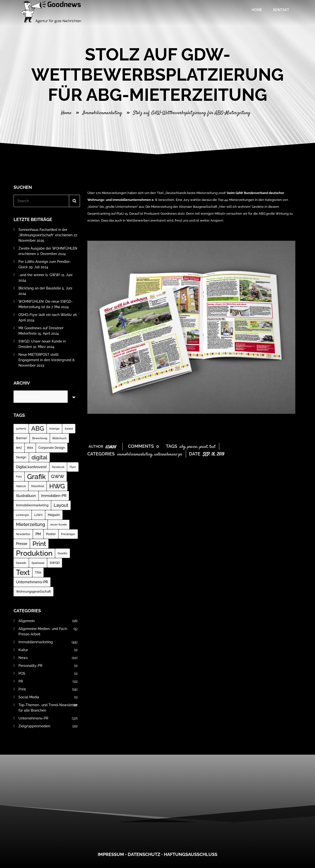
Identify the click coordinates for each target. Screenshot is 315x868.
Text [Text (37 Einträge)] (23, 572)
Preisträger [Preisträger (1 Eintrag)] (68, 534)
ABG (182, 447)
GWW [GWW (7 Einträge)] (58, 476)
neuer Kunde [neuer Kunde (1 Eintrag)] (59, 524)
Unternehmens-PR (168, 454)
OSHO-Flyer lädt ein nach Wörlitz (45, 315)
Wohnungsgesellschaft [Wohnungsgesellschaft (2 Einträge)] (33, 591)
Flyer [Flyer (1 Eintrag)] (73, 467)
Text (212, 447)
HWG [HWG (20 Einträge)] (57, 486)
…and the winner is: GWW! (39, 275)
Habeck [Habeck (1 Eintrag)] (21, 486)
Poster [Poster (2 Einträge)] (51, 534)
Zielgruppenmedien (48, 726)
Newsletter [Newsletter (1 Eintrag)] (23, 534)
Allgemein (48, 621)
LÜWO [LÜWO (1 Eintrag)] (38, 515)
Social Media (48, 697)
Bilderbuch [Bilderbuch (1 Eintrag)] (59, 438)
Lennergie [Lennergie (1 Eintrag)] (23, 515)
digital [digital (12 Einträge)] (39, 457)
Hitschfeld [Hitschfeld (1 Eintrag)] (38, 486)
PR (48, 681)
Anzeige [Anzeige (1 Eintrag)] (54, 429)
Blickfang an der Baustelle (40, 288)
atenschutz (146, 854)
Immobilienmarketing (102, 113)
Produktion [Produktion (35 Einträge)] (34, 553)
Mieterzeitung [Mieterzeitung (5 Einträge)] (31, 524)
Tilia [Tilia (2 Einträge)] (38, 572)
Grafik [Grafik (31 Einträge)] (36, 477)
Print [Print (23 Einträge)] (39, 544)
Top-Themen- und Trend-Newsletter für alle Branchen (48, 708)
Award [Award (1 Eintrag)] (69, 429)
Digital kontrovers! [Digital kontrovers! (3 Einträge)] (31, 467)
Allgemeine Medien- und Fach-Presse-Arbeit (48, 631)
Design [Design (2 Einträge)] (21, 457)
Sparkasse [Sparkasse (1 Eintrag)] (38, 563)
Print (203, 447)
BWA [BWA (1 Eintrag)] (30, 448)
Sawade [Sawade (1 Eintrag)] (21, 563)
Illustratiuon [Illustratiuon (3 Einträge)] (26, 496)
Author (102, 447)
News (48, 658)
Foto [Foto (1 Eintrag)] (19, 477)
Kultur (48, 650)
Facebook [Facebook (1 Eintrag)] (58, 467)
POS (48, 673)
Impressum (111, 854)
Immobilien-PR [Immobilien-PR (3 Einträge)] (54, 496)
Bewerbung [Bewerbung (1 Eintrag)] (40, 438)
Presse (192, 447)
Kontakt (280, 10)
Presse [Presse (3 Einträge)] (22, 544)
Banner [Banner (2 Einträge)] (22, 438)
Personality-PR (48, 666)
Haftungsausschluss (191, 854)
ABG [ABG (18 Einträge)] (38, 428)
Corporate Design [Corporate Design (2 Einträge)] (52, 448)
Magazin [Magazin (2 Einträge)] (54, 515)
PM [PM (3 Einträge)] (38, 534)
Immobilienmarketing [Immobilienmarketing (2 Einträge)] (32, 505)
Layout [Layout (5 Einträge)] (61, 505)
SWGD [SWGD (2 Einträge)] (55, 563)
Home (256, 10)
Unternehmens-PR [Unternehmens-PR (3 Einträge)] (32, 582)
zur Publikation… (99, 232)
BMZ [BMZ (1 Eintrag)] (19, 448)
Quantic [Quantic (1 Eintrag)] (63, 553)
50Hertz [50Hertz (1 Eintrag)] (21, 429)
